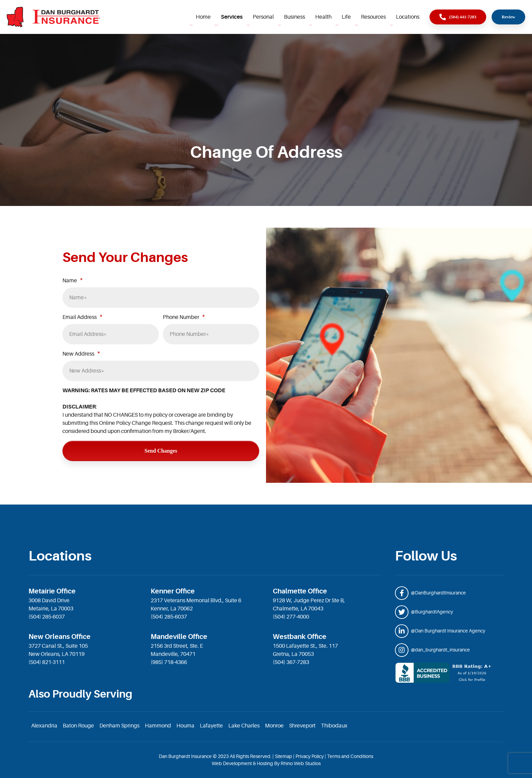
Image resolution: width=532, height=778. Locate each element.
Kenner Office (173, 591)
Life (346, 17)
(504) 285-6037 (47, 617)
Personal (263, 17)
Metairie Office (52, 591)
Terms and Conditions (350, 756)
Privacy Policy (310, 756)
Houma (185, 726)
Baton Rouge (78, 726)
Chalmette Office (300, 591)
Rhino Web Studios (301, 763)
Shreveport (302, 726)
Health (323, 17)
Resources (373, 17)
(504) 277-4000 (291, 617)
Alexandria (44, 726)
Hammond (158, 726)
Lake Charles (244, 726)
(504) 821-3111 (47, 662)
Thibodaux (334, 726)
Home (203, 17)
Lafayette (211, 726)
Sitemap (283, 756)
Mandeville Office (179, 637)
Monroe (274, 726)
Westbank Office (300, 637)
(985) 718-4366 (169, 662)
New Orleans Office (60, 637)
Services (232, 17)
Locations (408, 17)
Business (294, 17)
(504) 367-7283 (291, 662)
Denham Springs (119, 726)
